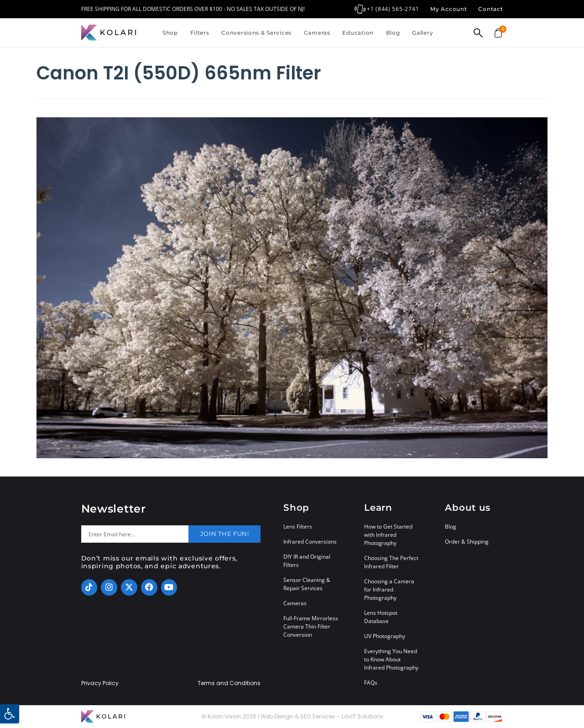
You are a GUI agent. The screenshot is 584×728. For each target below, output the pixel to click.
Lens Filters (298, 526)
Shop (170, 33)
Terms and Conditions (229, 683)
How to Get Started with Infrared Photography (388, 535)
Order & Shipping (467, 542)
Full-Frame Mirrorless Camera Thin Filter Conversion (311, 626)
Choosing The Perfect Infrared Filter (391, 562)
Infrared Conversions (310, 542)
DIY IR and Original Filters (307, 561)
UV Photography (385, 636)
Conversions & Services (256, 33)
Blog (393, 33)
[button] (10, 714)
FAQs (371, 683)
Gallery (422, 33)
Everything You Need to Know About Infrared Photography (391, 659)
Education (358, 33)
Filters (200, 33)
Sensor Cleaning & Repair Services (307, 584)
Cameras (317, 33)
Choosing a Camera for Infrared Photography (389, 589)
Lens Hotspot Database (381, 617)
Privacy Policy (100, 683)
